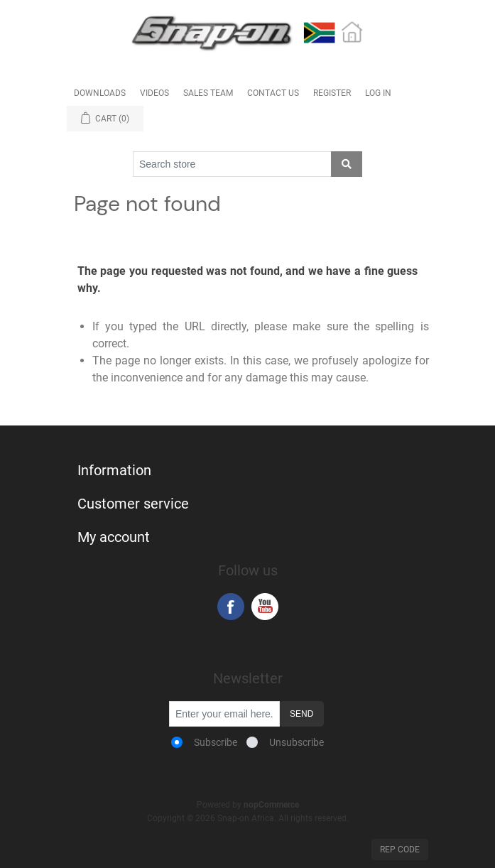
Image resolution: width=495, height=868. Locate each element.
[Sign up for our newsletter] (224, 714)
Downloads (100, 93)
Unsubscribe (297, 742)
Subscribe (216, 742)
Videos (154, 93)
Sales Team (208, 93)
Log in (378, 93)
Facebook (231, 607)
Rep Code (400, 850)
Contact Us (273, 93)
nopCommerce (271, 805)
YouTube (265, 607)
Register (332, 93)
